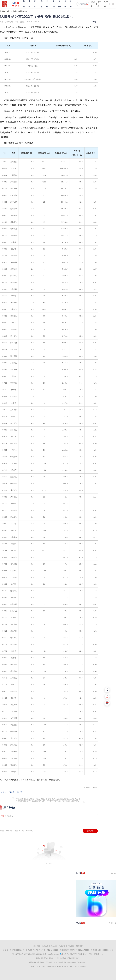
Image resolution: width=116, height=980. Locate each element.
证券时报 (14, 11)
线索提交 (79, 946)
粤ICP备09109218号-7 (17, 950)
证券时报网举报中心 (97, 954)
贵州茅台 (20, 792)
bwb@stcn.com (53, 954)
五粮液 (12, 792)
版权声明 (62, 946)
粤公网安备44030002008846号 (102, 950)
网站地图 (71, 946)
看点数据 (22, 11)
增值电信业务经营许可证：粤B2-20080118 (43, 950)
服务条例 (45, 946)
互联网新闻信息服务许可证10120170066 (74, 950)
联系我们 (54, 946)
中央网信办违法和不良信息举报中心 (74, 954)
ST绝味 (4, 792)
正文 (29, 11)
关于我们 (37, 946)
